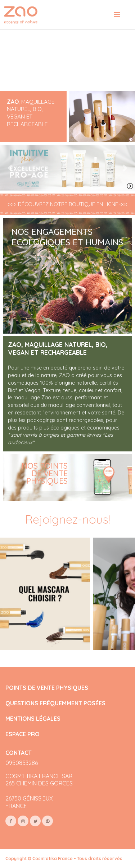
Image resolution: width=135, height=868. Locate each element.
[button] (10, 168)
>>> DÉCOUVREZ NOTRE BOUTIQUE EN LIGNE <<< (67, 204)
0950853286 (22, 763)
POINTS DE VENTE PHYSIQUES (47, 688)
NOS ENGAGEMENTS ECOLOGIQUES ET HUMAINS (67, 237)
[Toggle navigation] (117, 15)
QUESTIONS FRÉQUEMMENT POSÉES (55, 703)
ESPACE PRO (22, 734)
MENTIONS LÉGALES (33, 719)
